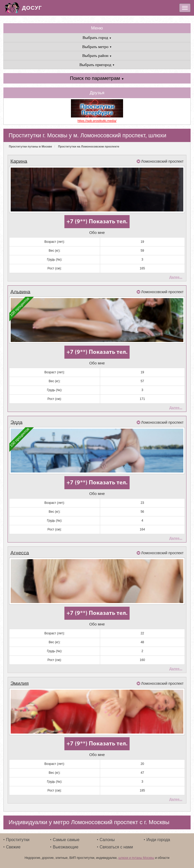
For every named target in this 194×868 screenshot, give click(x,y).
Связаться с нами (116, 846)
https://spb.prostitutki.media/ (97, 121)
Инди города (158, 839)
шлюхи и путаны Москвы (136, 857)
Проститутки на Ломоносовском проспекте (89, 146)
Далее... (176, 277)
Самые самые (66, 839)
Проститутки (18, 839)
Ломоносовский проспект (162, 161)
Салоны (107, 839)
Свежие (13, 846)
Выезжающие (66, 846)
